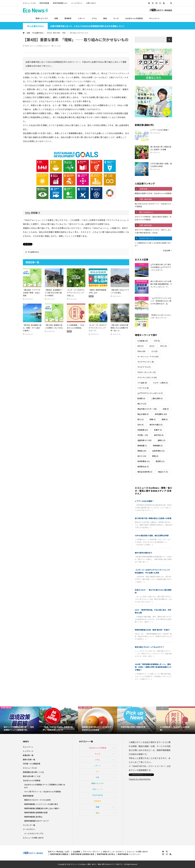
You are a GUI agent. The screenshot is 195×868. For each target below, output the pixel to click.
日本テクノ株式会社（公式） (59, 852)
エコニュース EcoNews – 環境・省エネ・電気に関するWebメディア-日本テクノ (153, 491)
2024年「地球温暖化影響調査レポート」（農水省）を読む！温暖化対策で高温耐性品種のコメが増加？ (153, 667)
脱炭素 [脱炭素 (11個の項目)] (160, 461)
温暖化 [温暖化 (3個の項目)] (161, 440)
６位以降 (166, 250)
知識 (56, 18)
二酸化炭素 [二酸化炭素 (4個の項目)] (157, 398)
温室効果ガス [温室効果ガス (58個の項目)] (144, 440)
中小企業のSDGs (35, 26)
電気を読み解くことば (32, 776)
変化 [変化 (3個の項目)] (140, 419)
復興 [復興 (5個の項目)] (165, 419)
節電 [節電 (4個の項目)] (155, 456)
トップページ (28, 751)
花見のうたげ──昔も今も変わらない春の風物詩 (153, 591)
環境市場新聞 (44, 3)
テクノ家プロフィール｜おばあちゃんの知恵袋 (42, 792)
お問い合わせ (91, 3)
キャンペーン (154, 18)
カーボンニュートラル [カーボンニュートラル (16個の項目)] (148, 356)
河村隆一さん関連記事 (32, 764)
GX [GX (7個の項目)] (152, 346)
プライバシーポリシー (91, 852)
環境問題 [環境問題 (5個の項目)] (158, 446)
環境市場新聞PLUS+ (60, 3)
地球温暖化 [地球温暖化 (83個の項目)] (161, 414)
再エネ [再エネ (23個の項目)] (142, 404)
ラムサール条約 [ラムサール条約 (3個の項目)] (160, 383)
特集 (97, 777)
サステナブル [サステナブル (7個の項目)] (144, 367)
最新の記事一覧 (29, 759)
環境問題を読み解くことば (33, 772)
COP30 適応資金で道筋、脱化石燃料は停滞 (152, 535)
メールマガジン (77, 3)
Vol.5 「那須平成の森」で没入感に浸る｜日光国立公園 (153, 611)
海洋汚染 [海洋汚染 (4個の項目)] (159, 435)
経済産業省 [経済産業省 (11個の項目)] (144, 461)
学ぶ (97, 771)
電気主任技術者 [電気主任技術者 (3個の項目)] (145, 472)
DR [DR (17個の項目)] (140, 346)
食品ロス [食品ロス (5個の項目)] (163, 472)
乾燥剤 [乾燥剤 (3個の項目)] (141, 398)
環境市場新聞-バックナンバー (129, 854)
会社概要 (76, 852)
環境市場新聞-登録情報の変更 (36, 812)
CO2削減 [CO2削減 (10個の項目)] (143, 341)
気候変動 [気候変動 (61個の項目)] (143, 430)
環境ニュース (98, 789)
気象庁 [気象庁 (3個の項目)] (158, 430)
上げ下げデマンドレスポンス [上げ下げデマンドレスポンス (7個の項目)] (150, 393)
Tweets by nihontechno (140, 779)
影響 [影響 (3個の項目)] (153, 419)
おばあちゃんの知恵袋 (134, 18)
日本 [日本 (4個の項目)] (140, 425)
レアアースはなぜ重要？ (144, 501)
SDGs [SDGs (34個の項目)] (141, 351)
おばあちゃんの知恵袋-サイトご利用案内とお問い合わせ (45, 786)
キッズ (116, 18)
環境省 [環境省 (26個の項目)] (142, 451)
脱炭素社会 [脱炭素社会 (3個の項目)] (143, 466)
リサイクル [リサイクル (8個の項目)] (143, 388)
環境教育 (68, 18)
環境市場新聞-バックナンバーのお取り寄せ (41, 804)
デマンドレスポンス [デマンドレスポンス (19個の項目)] (147, 377)
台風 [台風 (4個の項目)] (166, 409)
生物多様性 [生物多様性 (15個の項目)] (158, 451)
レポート (81, 18)
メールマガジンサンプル (34, 833)
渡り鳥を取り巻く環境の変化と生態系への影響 (153, 518)
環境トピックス (42, 18)
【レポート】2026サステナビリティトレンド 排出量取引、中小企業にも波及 (153, 571)
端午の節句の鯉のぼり (144, 553)
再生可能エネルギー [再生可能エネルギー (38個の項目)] (147, 409)
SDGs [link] (28, 213)
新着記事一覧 (28, 755)
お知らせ (106, 852)
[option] (20, 720)
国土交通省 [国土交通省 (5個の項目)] (143, 414)
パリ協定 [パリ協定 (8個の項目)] (142, 383)
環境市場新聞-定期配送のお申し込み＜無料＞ (42, 808)
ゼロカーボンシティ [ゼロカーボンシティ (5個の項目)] (146, 372)
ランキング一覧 (29, 825)
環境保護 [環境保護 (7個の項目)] (142, 446)
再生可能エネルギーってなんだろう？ (149, 647)
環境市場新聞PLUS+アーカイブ (36, 821)
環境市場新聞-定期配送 (59, 854)
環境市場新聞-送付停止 (33, 817)
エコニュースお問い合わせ (33, 838)
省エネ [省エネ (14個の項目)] (142, 456)
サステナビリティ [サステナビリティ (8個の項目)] (146, 362)
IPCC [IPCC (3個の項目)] (164, 346)
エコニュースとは (29, 3)
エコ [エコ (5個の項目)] (154, 351)
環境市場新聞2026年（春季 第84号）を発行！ (153, 630)
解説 (105, 18)
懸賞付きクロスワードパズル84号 (37, 800)
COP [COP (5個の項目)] (157, 341)
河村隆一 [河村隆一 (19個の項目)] (143, 435)
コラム (94, 18)
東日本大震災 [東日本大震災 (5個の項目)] (156, 425)
